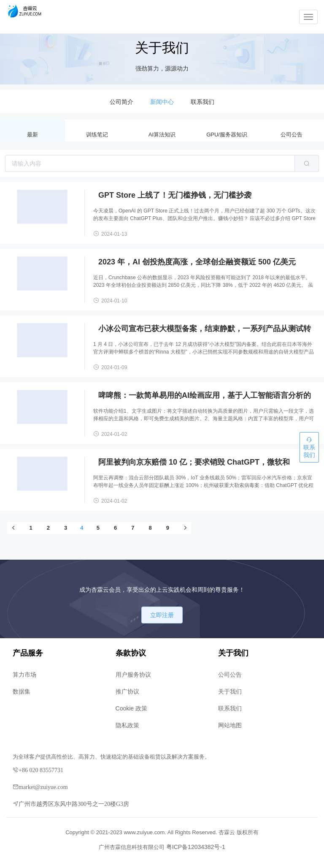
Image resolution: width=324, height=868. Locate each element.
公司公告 (292, 135)
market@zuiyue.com (43, 787)
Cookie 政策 (131, 708)
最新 (32, 135)
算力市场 (24, 675)
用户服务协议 (133, 675)
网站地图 (230, 725)
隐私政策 (127, 725)
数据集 (22, 691)
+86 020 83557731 (41, 770)
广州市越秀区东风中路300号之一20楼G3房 (74, 804)
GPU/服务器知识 (227, 135)
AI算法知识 (162, 135)
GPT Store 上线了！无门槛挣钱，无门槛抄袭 (175, 195)
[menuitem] (121, 101)
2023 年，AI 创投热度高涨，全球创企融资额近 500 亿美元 (197, 262)
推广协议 (127, 691)
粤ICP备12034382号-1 (196, 847)
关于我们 (230, 691)
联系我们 (230, 708)
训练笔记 (97, 135)
